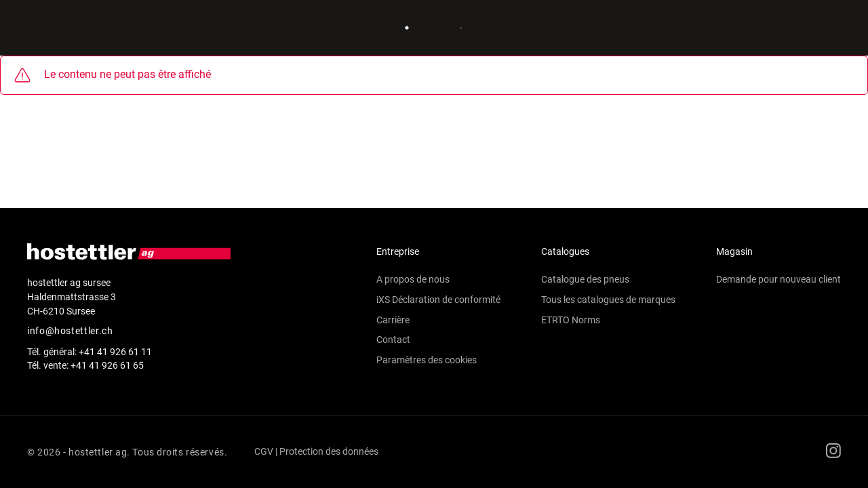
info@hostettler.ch (70, 331)
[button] (438, 340)
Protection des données (329, 451)
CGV (264, 451)
